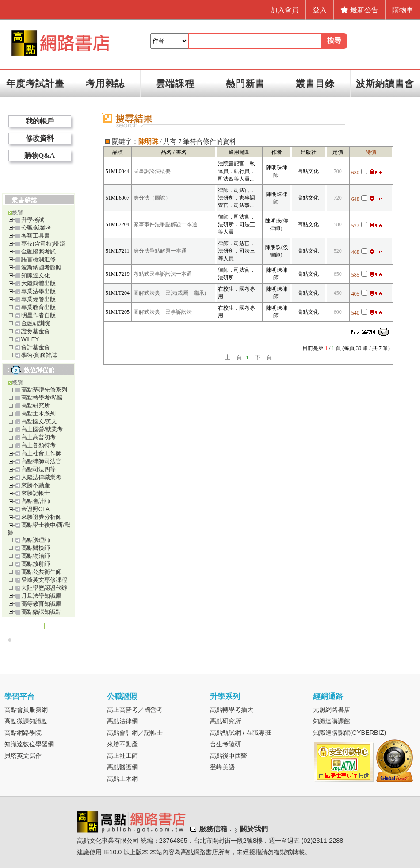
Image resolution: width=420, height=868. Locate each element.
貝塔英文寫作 (23, 756)
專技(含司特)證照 (43, 244)
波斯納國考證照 (41, 267)
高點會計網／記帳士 (135, 733)
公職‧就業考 (36, 228)
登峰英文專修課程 (44, 580)
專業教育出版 (38, 307)
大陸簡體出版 (38, 283)
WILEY (30, 339)
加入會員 (285, 10)
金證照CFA (35, 509)
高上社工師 (122, 756)
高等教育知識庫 (41, 604)
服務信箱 (213, 829)
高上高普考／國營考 (135, 710)
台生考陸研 (225, 744)
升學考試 (33, 220)
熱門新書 (245, 83)
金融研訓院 (36, 323)
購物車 (403, 10)
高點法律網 (122, 721)
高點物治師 (36, 556)
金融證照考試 (38, 252)
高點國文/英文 (39, 421)
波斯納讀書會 (385, 83)
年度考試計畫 (35, 83)
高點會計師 (36, 501)
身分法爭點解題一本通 (160, 251)
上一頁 (233, 357)
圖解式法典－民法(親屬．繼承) (170, 293)
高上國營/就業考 (42, 429)
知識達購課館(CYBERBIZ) (350, 733)
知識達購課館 (332, 721)
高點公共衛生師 (41, 572)
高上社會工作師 (41, 453)
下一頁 (263, 357)
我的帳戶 (40, 121)
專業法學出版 (38, 291)
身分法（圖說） (152, 198)
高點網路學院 (23, 733)
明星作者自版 (38, 315)
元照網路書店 (332, 710)
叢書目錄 (315, 83)
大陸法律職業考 (41, 477)
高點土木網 (122, 779)
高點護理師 (36, 540)
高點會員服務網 (26, 710)
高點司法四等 (38, 469)
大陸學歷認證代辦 (44, 588)
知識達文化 (36, 275)
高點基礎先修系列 (44, 390)
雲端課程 (175, 83)
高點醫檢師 (36, 548)
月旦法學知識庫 (41, 596)
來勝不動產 (36, 485)
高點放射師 (36, 564)
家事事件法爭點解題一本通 (165, 224)
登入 (320, 10)
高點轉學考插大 (232, 710)
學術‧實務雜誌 (39, 355)
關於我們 (254, 829)
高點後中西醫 (229, 756)
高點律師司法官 (41, 461)
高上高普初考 (38, 437)
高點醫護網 (122, 767)
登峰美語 (222, 767)
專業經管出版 (38, 299)
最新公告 (359, 10)
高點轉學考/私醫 (42, 398)
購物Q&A (40, 156)
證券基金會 (36, 331)
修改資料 (40, 138)
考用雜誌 (105, 83)
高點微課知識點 (41, 612)
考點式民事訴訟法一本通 (163, 274)
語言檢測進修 (38, 259)
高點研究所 (36, 405)
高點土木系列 (38, 413)
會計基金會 (36, 347)
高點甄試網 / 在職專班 (241, 733)
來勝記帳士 (36, 493)
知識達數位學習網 (29, 744)
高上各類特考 (38, 445)
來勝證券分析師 (41, 517)
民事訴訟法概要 (152, 171)
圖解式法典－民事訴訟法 (163, 312)
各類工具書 (36, 236)
